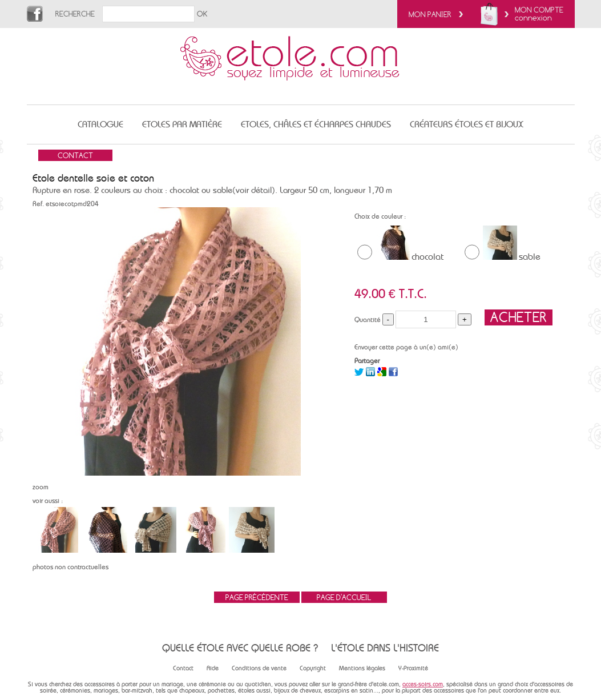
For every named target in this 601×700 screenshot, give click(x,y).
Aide (213, 668)
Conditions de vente (259, 668)
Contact (183, 668)
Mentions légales (362, 668)
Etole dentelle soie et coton (93, 178)
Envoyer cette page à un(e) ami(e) (406, 347)
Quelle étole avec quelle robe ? (240, 648)
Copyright (313, 668)
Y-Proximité (413, 668)
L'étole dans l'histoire (385, 648)
